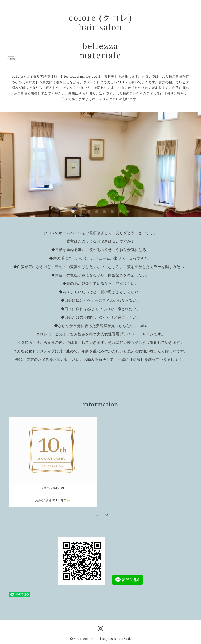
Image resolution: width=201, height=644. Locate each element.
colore (89, 639)
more (100, 515)
